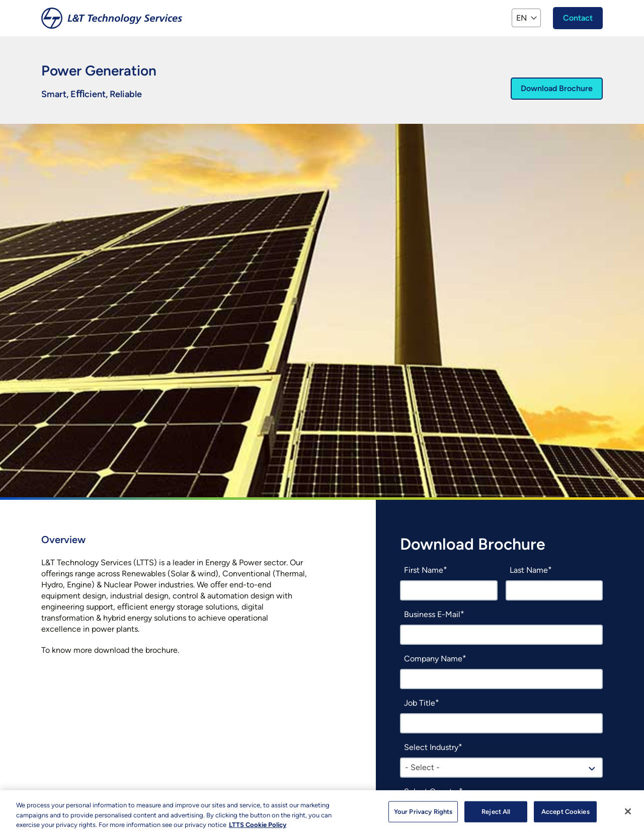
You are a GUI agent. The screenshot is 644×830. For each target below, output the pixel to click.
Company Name (433, 659)
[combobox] (501, 768)
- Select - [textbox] (422, 767)
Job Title (420, 703)
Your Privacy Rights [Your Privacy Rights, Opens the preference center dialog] (423, 816)
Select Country (431, 791)
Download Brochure (557, 88)
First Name (424, 570)
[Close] (628, 816)
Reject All (496, 816)
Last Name (529, 570)
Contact (578, 18)
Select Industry (431, 747)
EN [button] (521, 18)
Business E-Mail (432, 614)
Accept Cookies (566, 816)
